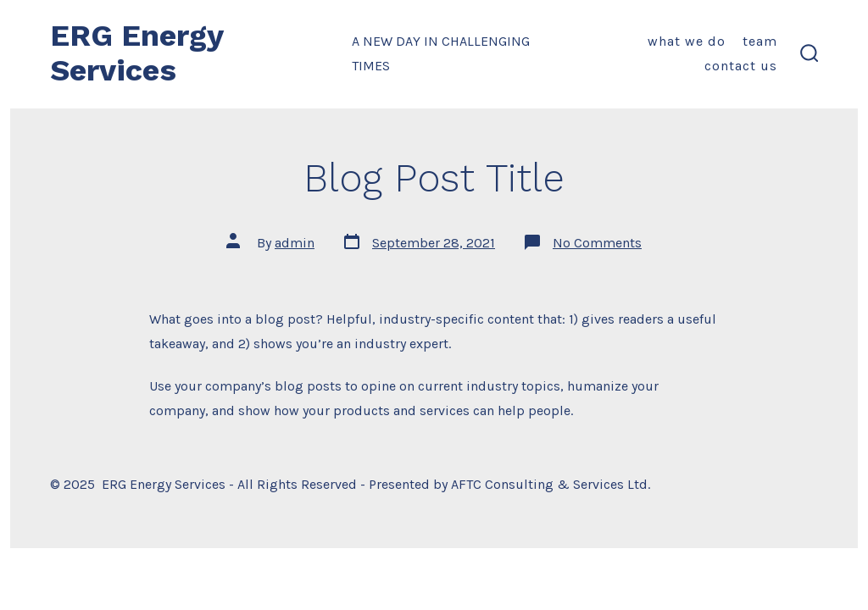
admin (295, 243)
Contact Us (741, 66)
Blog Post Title (434, 178)
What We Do (687, 41)
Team (760, 41)
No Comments (597, 243)
